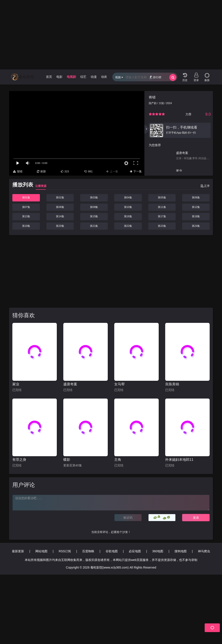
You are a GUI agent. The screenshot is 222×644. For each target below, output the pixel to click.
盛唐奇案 (70, 384)
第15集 (94, 216)
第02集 (60, 198)
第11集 (162, 207)
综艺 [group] (83, 77)
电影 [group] (59, 77)
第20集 (60, 226)
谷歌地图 (112, 551)
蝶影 (67, 460)
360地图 (158, 551)
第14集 (60, 216)
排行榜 (155, 77)
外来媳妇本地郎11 (179, 460)
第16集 (128, 216)
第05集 (162, 198)
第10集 (128, 207)
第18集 (196, 216)
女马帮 (119, 384)
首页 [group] (49, 77)
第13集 (26, 216)
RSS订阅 (65, 551)
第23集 (162, 226)
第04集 (128, 198)
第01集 (26, 198)
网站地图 (41, 551)
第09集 (94, 207)
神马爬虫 (204, 551)
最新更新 (18, 551)
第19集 (26, 226)
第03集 (94, 198)
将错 (152, 97)
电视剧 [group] (71, 77)
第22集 (128, 226)
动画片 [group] (106, 77)
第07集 (26, 207)
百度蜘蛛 (88, 551)
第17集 (162, 216)
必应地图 (135, 551)
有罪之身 (19, 460)
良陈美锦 (172, 384)
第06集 (196, 198)
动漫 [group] (94, 77)
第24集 (196, 226)
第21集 (94, 226)
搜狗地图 (181, 551)
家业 (16, 384)
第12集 (196, 207)
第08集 (60, 207)
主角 (118, 460)
